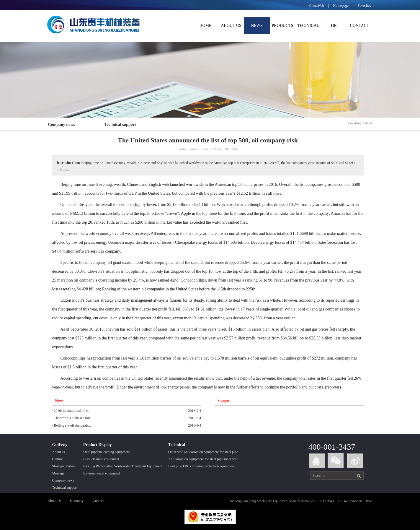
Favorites (364, 6)
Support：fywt (362, 501)
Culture (58, 459)
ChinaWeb (316, 6)
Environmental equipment (102, 473)
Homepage (341, 6)
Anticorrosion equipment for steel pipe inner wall (203, 459)
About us (59, 452)
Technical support (120, 125)
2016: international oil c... (72, 411)
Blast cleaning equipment (101, 459)
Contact (98, 501)
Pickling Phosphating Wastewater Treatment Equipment (123, 466)
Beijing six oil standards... (72, 425)
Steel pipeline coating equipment (107, 452)
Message (58, 473)
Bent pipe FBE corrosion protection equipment (201, 466)
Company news (62, 125)
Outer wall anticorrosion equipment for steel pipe (203, 452)
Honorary (77, 501)
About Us (55, 501)
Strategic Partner (64, 466)
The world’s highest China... (74, 418)
